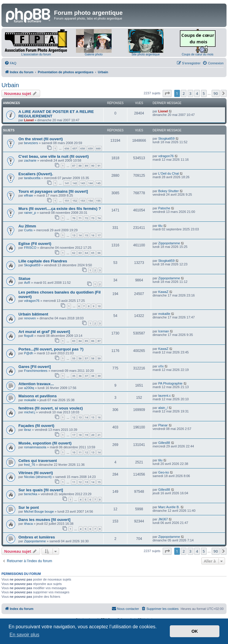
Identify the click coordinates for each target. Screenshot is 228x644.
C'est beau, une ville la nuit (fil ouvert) (54, 156)
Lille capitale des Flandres (43, 261)
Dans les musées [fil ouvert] (44, 520)
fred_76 (30, 465)
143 (83, 183)
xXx (161, 366)
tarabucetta (32, 178)
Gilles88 (164, 443)
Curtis (28, 230)
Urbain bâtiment (33, 314)
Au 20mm (27, 226)
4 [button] (197, 93)
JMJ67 (163, 519)
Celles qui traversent (38, 461)
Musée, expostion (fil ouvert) (45, 443)
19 (86, 435)
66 (99, 253)
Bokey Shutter (168, 191)
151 (67, 201)
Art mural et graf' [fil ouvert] (44, 332)
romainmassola (35, 447)
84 (80, 341)
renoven (30, 318)
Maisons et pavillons (38, 396)
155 (98, 201)
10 (99, 306)
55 (74, 358)
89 (86, 166)
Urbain (10, 85)
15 (86, 235)
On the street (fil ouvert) (41, 139)
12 (74, 417)
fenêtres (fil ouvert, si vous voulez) (51, 408)
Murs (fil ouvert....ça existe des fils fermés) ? (60, 209)
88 (80, 166)
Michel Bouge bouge (39, 511)
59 (99, 358)
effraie (28, 195)
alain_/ (163, 408)
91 (99, 166)
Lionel (29, 120)
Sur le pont (29, 507)
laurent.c (164, 396)
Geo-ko (164, 472)
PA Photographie (170, 383)
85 (86, 341)
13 (74, 235)
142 (75, 183)
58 (93, 358)
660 (98, 148)
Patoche (164, 208)
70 (74, 218)
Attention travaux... (36, 384)
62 (74, 253)
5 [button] (204, 93)
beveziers (31, 143)
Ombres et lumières (37, 537)
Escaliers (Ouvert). (36, 174)
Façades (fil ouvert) (36, 426)
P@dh (29, 353)
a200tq (29, 388)
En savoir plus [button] (24, 635)
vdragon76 (166, 156)
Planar (163, 425)
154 (90, 201)
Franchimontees (36, 371)
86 (93, 341)
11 (80, 452)
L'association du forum (36, 54)
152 (75, 201)
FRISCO (30, 248)
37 (86, 376)
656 (67, 148)
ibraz (28, 430)
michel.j (30, 412)
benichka (31, 494)
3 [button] (190, 93)
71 (80, 218)
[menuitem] (10, 63)
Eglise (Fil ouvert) (35, 244)
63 (80, 253)
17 (99, 235)
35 (74, 376)
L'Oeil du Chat (168, 173)
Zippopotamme (169, 243)
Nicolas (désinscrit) (38, 477)
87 (74, 166)
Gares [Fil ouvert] (35, 367)
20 (93, 435)
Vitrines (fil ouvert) (36, 473)
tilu (160, 226)
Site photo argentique (146, 54)
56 (80, 358)
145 (98, 183)
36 (80, 376)
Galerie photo (94, 54)
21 (99, 435)
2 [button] (184, 93)
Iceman (164, 331)
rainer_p (30, 213)
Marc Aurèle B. (169, 507)
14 (80, 235)
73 (93, 218)
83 (74, 341)
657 (75, 148)
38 (93, 376)
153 (83, 201)
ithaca (28, 524)
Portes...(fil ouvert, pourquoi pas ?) (51, 349)
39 (99, 376)
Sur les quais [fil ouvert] (41, 490)
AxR (27, 283)
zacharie (30, 160)
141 (67, 183)
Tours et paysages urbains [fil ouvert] (53, 191)
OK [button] (195, 631)
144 (90, 183)
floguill (29, 336)
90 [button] (216, 93)
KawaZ (163, 292)
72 (86, 218)
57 (86, 358)
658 (83, 148)
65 (93, 253)
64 (86, 253)
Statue (24, 279)
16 (93, 235)
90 (93, 166)
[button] (167, 93)
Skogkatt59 (166, 138)
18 (80, 435)
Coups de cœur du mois (198, 54)
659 (90, 148)
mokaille (164, 314)
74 (99, 218)
